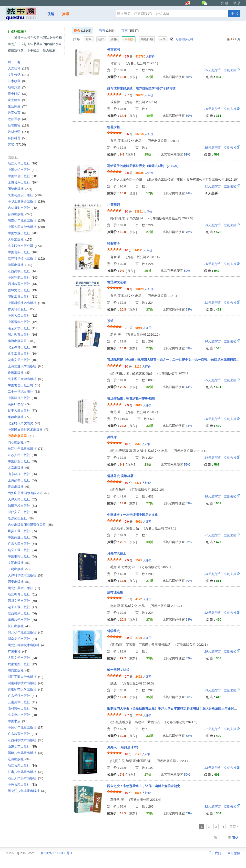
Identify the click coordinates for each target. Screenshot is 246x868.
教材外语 (18, 132)
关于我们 (215, 853)
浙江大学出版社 (23, 163)
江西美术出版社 (22, 613)
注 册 (225, 3)
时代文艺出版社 (22, 512)
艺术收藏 (18, 81)
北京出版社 (19, 468)
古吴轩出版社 (22, 309)
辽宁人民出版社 (22, 411)
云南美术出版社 (22, 702)
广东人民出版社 (22, 544)
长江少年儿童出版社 (26, 449)
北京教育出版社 (23, 347)
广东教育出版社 (22, 734)
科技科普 (18, 138)
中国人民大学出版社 (26, 227)
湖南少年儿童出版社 (26, 220)
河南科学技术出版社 (26, 683)
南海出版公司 (22, 341)
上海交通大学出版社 (26, 366)
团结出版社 (20, 189)
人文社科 (18, 68)
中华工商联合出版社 (26, 201)
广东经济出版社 (22, 696)
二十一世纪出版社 (24, 392)
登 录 (237, 3)
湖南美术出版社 (22, 639)
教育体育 (17, 113)
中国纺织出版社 (23, 170)
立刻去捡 (220, 70)
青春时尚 (18, 94)
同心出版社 (19, 442)
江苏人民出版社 (22, 455)
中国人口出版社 (23, 316)
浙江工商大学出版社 (26, 677)
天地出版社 (20, 239)
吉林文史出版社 (23, 290)
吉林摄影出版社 (23, 208)
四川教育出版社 (23, 284)
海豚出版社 (20, 265)
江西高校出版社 (23, 271)
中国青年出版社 (23, 322)
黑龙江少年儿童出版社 (27, 791)
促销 (51, 14)
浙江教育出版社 (22, 594)
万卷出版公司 (182, 39)
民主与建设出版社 (25, 195)
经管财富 (18, 125)
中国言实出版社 (23, 252)
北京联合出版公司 (25, 246)
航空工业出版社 (22, 550)
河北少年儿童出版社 (26, 632)
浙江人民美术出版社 (26, 778)
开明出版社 (19, 569)
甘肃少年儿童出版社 (26, 772)
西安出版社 (19, 582)
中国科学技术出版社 (26, 303)
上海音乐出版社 (23, 182)
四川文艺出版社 (22, 601)
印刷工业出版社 (23, 297)
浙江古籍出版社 (22, 766)
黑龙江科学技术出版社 (27, 645)
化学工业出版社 (23, 354)
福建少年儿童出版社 (26, 753)
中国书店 (18, 721)
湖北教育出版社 (23, 335)
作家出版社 (19, 373)
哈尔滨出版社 (21, 518)
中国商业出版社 (22, 537)
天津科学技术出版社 (26, 575)
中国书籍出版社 (22, 556)
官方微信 (234, 853)
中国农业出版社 (23, 233)
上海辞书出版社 (22, 480)
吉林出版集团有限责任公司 (30, 525)
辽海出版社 (19, 759)
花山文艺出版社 (23, 360)
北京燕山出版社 (22, 715)
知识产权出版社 (22, 506)
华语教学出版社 (22, 620)
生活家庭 (18, 106)
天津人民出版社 (22, 499)
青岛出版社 (19, 487)
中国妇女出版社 (22, 461)
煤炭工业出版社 (22, 531)
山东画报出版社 (22, 474)
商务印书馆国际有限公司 (29, 493)
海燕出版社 (19, 670)
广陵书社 (18, 651)
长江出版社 (19, 626)
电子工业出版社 (22, 607)
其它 (17, 144)
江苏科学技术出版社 (26, 258)
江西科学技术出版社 (26, 740)
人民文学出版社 (22, 658)
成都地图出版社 (22, 664)
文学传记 (18, 75)
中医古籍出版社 (22, 785)
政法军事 (18, 119)
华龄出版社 (19, 417)
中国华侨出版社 (23, 176)
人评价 (145, 57)
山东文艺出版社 (22, 746)
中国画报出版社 (22, 398)
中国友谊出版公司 (24, 385)
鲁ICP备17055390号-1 (57, 853)
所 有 (14, 62)
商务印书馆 (19, 404)
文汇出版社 (19, 563)
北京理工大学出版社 (26, 379)
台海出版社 (20, 214)
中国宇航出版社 (23, 278)
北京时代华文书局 (24, 423)
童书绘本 (18, 100)
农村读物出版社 (22, 708)
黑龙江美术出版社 (24, 588)
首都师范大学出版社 (26, 689)
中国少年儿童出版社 (26, 727)
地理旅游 (17, 87)
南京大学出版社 (23, 328)
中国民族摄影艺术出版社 (29, 430)
